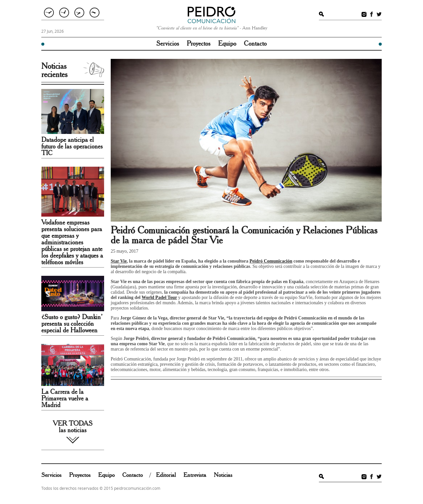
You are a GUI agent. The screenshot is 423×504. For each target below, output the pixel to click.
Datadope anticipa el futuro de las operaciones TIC (72, 147)
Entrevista (195, 475)
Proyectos (199, 44)
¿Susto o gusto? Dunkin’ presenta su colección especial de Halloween (72, 324)
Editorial (166, 475)
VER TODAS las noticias (73, 427)
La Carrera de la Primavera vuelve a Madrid (65, 399)
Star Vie (119, 261)
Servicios (168, 44)
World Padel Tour (159, 297)
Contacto (255, 44)
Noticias (223, 475)
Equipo (227, 44)
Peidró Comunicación (271, 261)
